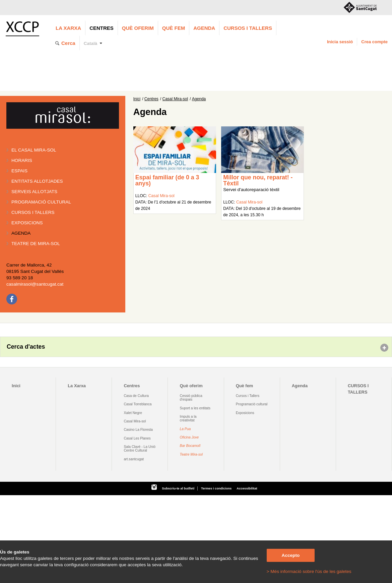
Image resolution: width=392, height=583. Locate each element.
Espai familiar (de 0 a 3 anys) (167, 180)
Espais (19, 171)
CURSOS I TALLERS (248, 28)
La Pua (185, 429)
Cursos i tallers (33, 212)
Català (91, 43)
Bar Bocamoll (190, 446)
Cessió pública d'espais (191, 398)
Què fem (174, 28)
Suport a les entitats (195, 408)
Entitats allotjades (37, 181)
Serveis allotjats (34, 192)
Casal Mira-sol (175, 99)
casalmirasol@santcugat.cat (35, 284)
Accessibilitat (247, 488)
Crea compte (374, 42)
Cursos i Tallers (248, 396)
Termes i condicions (216, 488)
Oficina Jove (189, 437)
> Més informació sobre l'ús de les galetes (309, 571)
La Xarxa (68, 28)
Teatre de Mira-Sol (36, 244)
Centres (102, 28)
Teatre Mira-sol (191, 454)
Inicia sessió (340, 42)
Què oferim (138, 28)
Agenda (204, 28)
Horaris (22, 160)
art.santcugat (134, 459)
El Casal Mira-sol (34, 150)
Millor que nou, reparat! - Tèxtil (258, 180)
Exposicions (27, 223)
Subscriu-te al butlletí (178, 488)
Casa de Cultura (136, 396)
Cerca (68, 43)
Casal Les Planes (137, 438)
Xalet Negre (133, 413)
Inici (137, 99)
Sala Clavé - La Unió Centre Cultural (140, 449)
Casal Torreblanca (138, 404)
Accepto (291, 555)
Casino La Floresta (138, 430)
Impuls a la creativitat (188, 418)
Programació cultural (41, 202)
